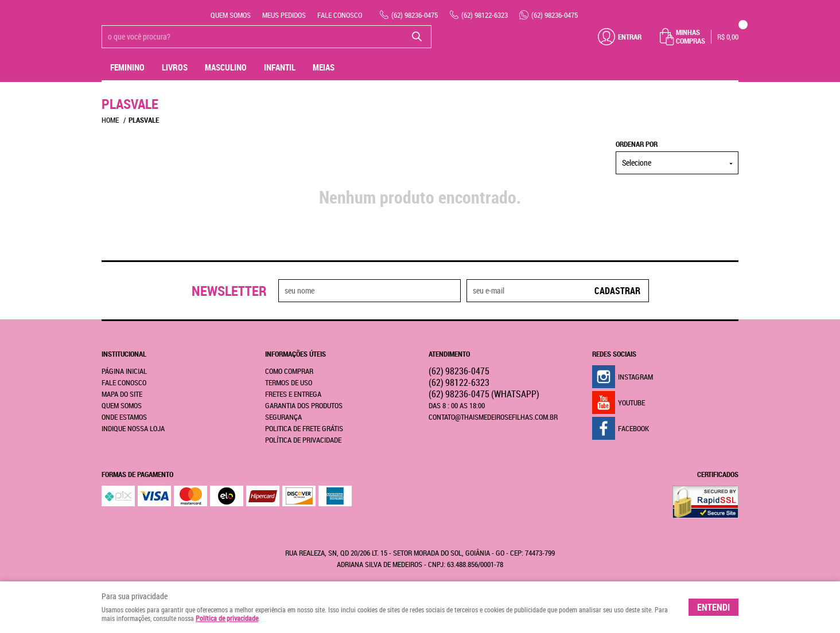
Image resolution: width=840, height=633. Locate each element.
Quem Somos (231, 15)
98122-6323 (485, 15)
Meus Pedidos (284, 15)
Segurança (283, 417)
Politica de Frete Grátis (304, 428)
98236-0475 (415, 15)
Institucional (124, 354)
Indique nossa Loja (133, 428)
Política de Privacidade (303, 440)
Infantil (280, 67)
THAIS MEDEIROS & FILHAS (529, 25)
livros (175, 67)
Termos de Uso (289, 382)
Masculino (226, 67)
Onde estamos (124, 417)
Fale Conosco (340, 15)
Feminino (127, 67)
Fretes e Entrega (293, 394)
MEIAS (324, 67)
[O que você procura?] (417, 37)
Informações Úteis (295, 354)
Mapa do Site (122, 394)
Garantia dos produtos (304, 405)
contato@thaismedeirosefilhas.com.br (493, 417)
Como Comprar (289, 371)
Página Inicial (124, 371)
